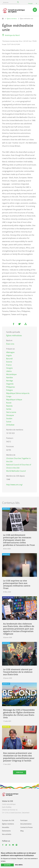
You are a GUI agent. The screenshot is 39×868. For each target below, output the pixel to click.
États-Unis (10, 344)
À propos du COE (8, 820)
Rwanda (9, 406)
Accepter (7, 865)
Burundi (9, 359)
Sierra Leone (11, 412)
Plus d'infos (10, 861)
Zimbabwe (10, 425)
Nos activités (7, 834)
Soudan (9, 418)
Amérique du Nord (12, 35)
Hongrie (9, 368)
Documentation (26, 824)
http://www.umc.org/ (14, 485)
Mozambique (11, 374)
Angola (9, 355)
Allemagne (10, 352)
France (9, 365)
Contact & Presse (26, 827)
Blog (22, 831)
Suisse (9, 422)
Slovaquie (10, 415)
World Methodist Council (16, 471)
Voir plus (20, 772)
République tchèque (14, 400)
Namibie (10, 378)
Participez (24, 820)
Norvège (10, 381)
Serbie (9, 409)
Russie (9, 403)
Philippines (11, 387)
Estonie (9, 362)
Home (3, 18)
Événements (6, 831)
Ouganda (10, 384)
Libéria (9, 371)
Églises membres (12, 19)
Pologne (9, 390)
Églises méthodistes (14, 336)
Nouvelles (6, 827)
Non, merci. (19, 865)
